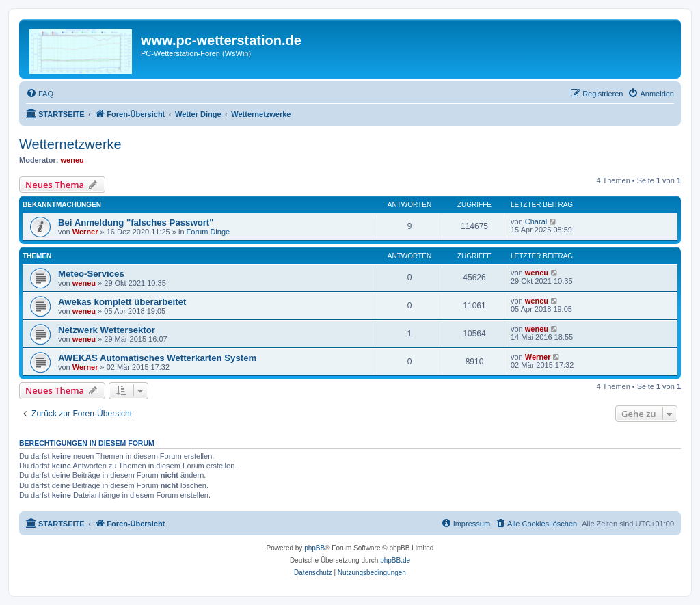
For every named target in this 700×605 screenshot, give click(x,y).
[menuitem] (40, 94)
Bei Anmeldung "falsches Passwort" (136, 223)
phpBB (314, 548)
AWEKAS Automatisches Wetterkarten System (157, 358)
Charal (536, 221)
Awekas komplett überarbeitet (122, 302)
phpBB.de (395, 560)
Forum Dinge (208, 232)
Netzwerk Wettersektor (107, 330)
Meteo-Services (91, 274)
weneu (72, 160)
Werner (85, 232)
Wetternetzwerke (70, 144)
